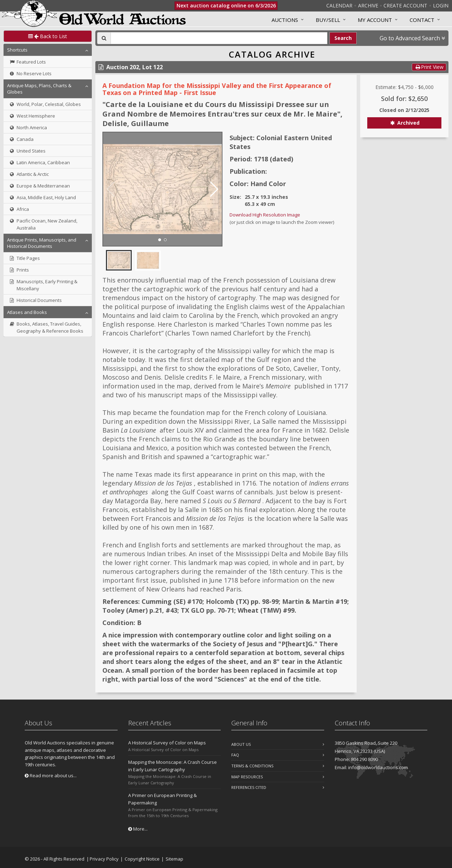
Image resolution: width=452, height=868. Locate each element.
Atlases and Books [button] (27, 312)
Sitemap (174, 859)
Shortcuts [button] (17, 50)
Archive (368, 5)
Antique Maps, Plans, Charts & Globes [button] (39, 89)
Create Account (405, 5)
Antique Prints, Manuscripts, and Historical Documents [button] (42, 243)
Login (441, 5)
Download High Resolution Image (265, 215)
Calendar (339, 5)
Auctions (285, 20)
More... (138, 829)
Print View (429, 67)
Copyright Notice (142, 859)
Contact (422, 20)
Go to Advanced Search (412, 38)
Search (343, 38)
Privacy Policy (104, 859)
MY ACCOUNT (375, 20)
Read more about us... (51, 775)
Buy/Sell (328, 20)
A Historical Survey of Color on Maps (167, 743)
